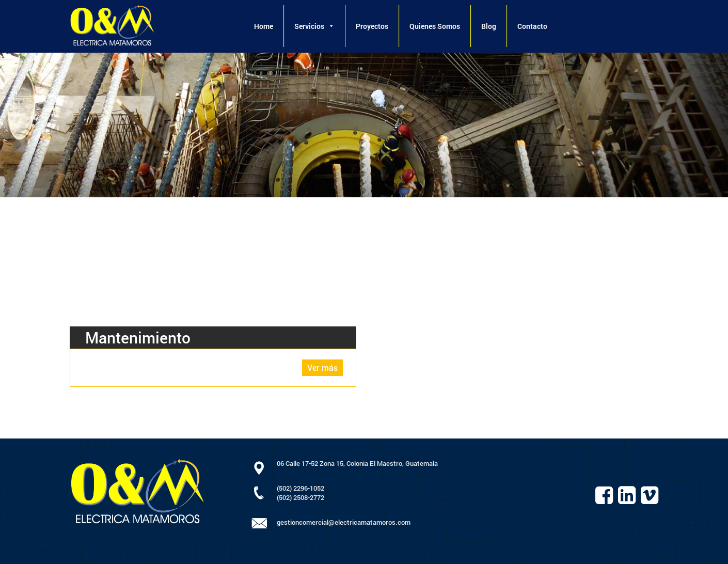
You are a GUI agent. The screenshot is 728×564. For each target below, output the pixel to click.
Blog (489, 26)
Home (264, 26)
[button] (331, 26)
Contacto (532, 26)
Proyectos (372, 26)
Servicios (314, 26)
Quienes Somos (435, 26)
